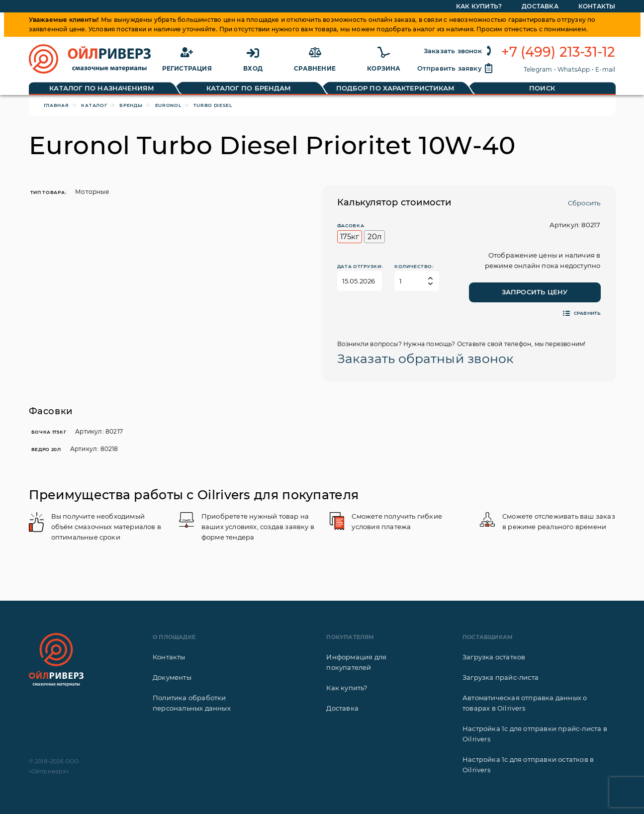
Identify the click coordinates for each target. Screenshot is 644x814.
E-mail (605, 69)
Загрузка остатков (494, 657)
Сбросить (584, 203)
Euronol (168, 105)
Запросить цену (535, 292)
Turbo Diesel (213, 105)
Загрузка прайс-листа (501, 677)
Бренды (131, 105)
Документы (172, 677)
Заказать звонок (459, 51)
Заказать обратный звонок (426, 359)
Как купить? (347, 688)
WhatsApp (574, 69)
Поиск (542, 88)
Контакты (169, 657)
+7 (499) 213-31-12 (558, 52)
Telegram (538, 69)
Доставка (342, 708)
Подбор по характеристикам (396, 88)
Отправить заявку (456, 68)
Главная (56, 105)
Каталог (94, 105)
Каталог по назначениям (102, 88)
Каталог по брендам (249, 88)
